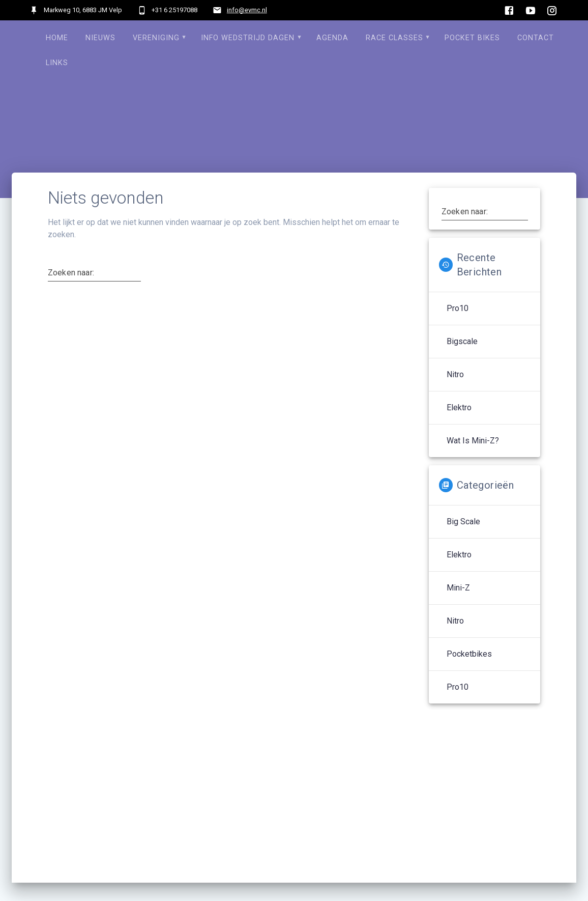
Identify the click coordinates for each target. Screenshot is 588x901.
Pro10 (458, 308)
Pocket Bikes (472, 38)
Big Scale (463, 522)
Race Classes (394, 38)
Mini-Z (458, 588)
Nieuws (100, 38)
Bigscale (462, 341)
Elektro (459, 407)
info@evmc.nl (247, 10)
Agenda (332, 38)
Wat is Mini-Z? (473, 441)
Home (57, 38)
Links (57, 63)
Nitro (455, 374)
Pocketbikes (469, 654)
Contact (536, 38)
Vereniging (156, 38)
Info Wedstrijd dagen (248, 38)
